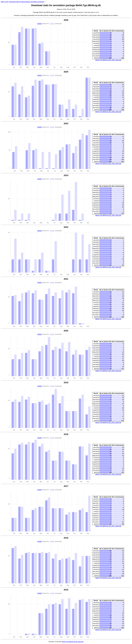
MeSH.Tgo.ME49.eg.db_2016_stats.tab (108, 578)
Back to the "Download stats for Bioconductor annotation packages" (23, 2)
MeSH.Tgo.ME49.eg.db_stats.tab (73, 642)
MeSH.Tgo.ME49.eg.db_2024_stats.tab (108, 164)
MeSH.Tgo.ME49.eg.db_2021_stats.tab (108, 319)
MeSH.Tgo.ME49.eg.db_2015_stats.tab (108, 630)
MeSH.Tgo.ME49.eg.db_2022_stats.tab (108, 267)
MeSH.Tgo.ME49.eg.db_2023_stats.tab (108, 215)
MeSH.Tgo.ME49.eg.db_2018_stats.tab (108, 474)
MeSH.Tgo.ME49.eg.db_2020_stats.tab (108, 371)
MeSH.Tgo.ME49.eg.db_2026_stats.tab (108, 60)
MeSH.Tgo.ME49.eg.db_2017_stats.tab (108, 526)
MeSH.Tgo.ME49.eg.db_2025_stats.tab (108, 112)
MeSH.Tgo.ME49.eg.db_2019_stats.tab (108, 423)
